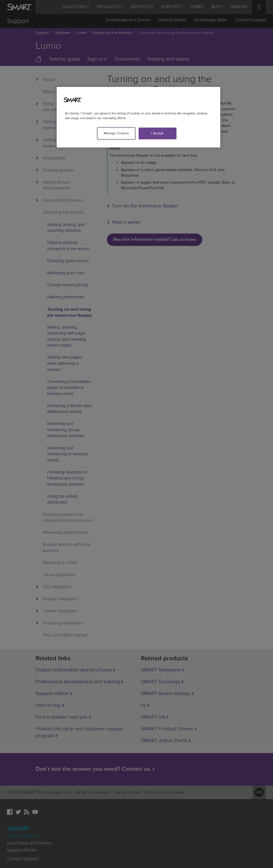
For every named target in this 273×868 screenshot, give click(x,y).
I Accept (157, 133)
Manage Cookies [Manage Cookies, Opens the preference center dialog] (116, 133)
